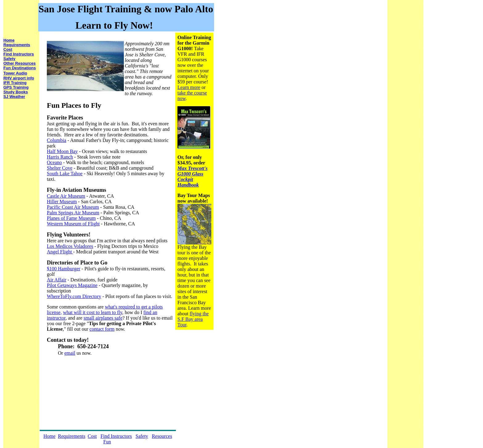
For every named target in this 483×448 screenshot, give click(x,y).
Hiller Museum (62, 202)
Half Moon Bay (62, 151)
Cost (92, 436)
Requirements (72, 436)
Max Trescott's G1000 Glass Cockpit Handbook (193, 177)
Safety (142, 436)
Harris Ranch (60, 157)
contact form (102, 329)
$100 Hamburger (64, 269)
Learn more (189, 87)
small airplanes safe (103, 318)
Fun (107, 442)
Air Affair (57, 280)
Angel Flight (60, 252)
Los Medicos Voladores (70, 246)
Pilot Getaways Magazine (72, 285)
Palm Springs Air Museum (73, 213)
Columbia (57, 140)
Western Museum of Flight (73, 224)
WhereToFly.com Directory (74, 296)
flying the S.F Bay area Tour (193, 319)
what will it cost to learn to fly (92, 312)
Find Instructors (116, 436)
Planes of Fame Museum (71, 218)
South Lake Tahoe (65, 174)
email (70, 353)
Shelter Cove (60, 168)
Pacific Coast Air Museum (73, 207)
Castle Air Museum (66, 196)
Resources (162, 436)
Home (49, 436)
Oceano (54, 162)
